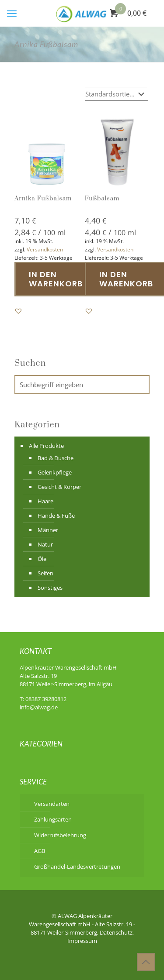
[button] (18, 311)
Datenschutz (116, 932)
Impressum (82, 941)
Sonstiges (50, 588)
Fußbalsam (102, 199)
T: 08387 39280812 (43, 699)
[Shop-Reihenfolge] (117, 94)
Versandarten (52, 804)
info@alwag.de (39, 707)
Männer (48, 530)
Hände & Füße (56, 516)
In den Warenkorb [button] (56, 279)
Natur (45, 544)
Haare (45, 501)
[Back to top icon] (146, 962)
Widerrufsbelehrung (60, 835)
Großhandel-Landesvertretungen (77, 867)
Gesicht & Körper (59, 487)
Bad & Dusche (56, 458)
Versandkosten (45, 249)
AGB (40, 851)
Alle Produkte (46, 446)
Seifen (45, 573)
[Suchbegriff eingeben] (82, 385)
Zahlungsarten (53, 819)
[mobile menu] (12, 13)
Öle (42, 559)
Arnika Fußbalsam (43, 199)
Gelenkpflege (55, 472)
